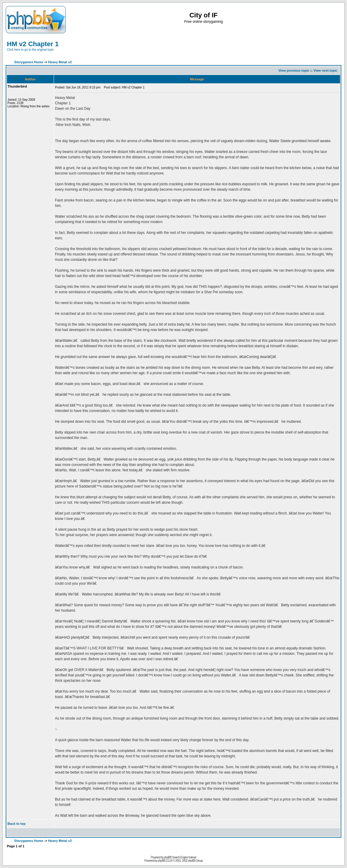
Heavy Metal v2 (60, 62)
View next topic (325, 70)
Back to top (17, 824)
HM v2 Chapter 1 (33, 44)
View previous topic (294, 70)
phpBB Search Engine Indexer (180, 857)
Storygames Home (29, 62)
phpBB (161, 861)
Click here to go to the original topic (30, 50)
